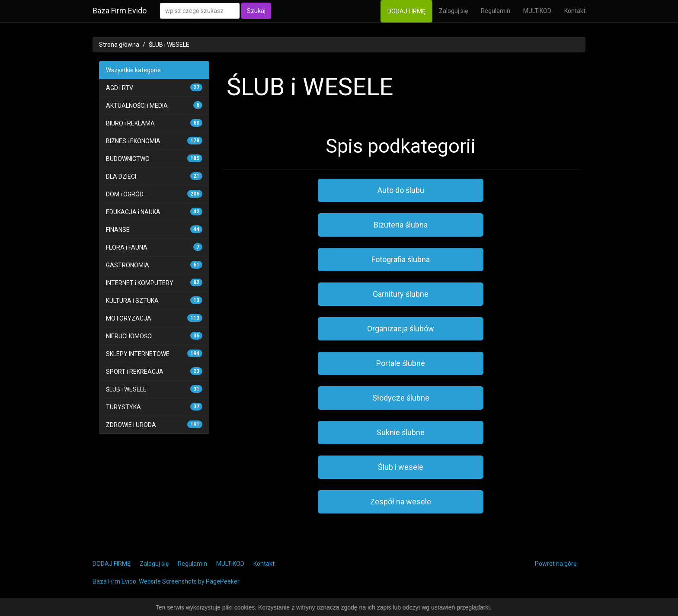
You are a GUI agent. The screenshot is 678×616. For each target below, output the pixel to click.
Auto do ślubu (401, 190)
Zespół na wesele (401, 502)
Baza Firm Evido (120, 11)
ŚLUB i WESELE (169, 45)
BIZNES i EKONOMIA (133, 141)
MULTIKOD (537, 11)
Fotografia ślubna (401, 259)
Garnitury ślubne (401, 294)
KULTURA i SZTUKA (132, 301)
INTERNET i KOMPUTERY (140, 283)
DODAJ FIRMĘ (406, 11)
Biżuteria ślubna (401, 225)
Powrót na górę (556, 564)
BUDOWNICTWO (128, 159)
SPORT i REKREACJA (135, 372)
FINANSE (118, 230)
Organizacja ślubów (401, 329)
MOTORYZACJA (129, 318)
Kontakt (575, 11)
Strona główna (119, 45)
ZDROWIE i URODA (131, 425)
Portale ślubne (401, 363)
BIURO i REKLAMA (130, 123)
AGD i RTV (120, 88)
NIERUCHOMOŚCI (129, 336)
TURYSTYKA (123, 407)
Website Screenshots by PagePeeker (189, 581)
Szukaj (256, 11)
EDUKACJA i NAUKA (133, 212)
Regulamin (496, 11)
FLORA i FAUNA (127, 247)
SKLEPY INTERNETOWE (138, 354)
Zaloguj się (453, 11)
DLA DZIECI (121, 176)
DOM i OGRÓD (125, 194)
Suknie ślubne (401, 432)
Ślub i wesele (401, 467)
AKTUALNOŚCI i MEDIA (137, 106)
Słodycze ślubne (401, 398)
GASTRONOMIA (128, 265)
